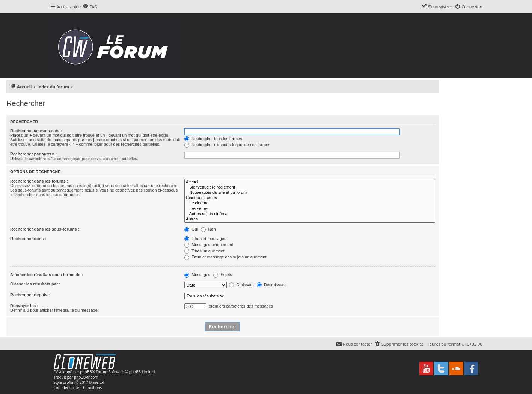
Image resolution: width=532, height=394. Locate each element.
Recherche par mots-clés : (36, 131)
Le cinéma (310, 203)
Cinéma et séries (310, 198)
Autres (310, 219)
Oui (191, 229)
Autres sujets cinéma (310, 214)
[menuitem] (90, 7)
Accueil (310, 182)
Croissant (241, 285)
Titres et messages (205, 239)
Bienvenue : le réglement (310, 187)
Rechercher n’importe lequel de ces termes (227, 145)
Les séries (310, 209)
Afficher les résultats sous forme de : (47, 275)
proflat (69, 382)
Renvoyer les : (24, 306)
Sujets (223, 275)
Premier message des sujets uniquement (225, 257)
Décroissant (271, 285)
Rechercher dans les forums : (39, 181)
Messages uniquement (209, 245)
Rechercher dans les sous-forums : (45, 229)
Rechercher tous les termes (213, 139)
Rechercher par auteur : (33, 154)
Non (208, 229)
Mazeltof (97, 382)
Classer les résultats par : (35, 284)
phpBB (86, 372)
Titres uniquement (204, 251)
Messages (197, 275)
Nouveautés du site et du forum (310, 193)
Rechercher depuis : (30, 295)
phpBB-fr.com (86, 377)
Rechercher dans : (28, 239)
